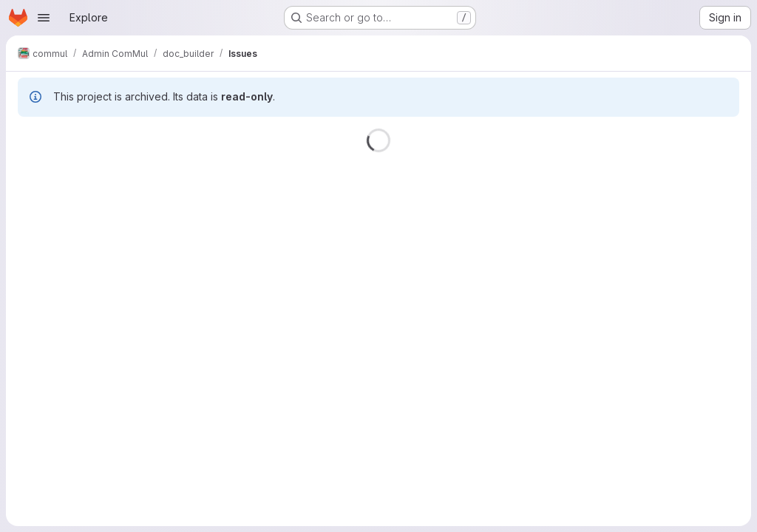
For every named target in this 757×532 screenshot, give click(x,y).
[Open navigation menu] (44, 18)
